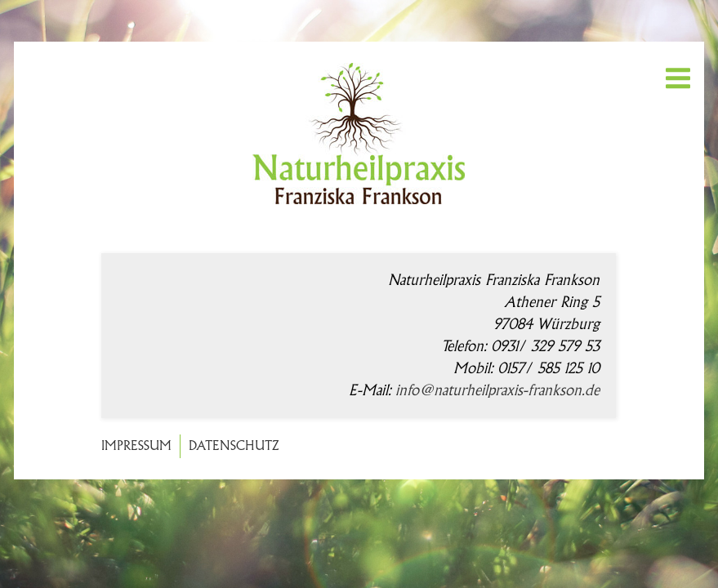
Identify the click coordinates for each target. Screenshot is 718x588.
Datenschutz (234, 446)
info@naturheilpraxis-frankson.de (497, 391)
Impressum (136, 446)
